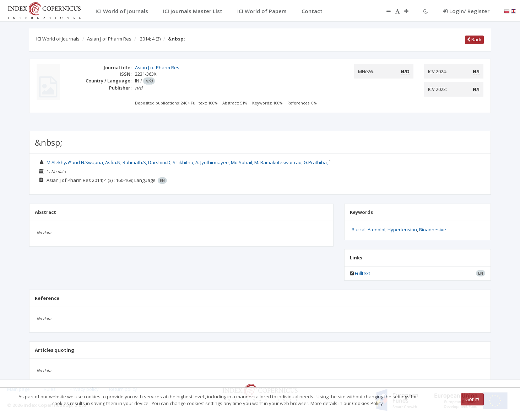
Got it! (472, 399)
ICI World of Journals (58, 39)
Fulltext (362, 273)
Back (474, 39)
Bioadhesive (433, 230)
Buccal (359, 230)
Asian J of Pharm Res (109, 39)
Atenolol (377, 230)
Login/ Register (466, 11)
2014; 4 (150, 39)
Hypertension (402, 230)
